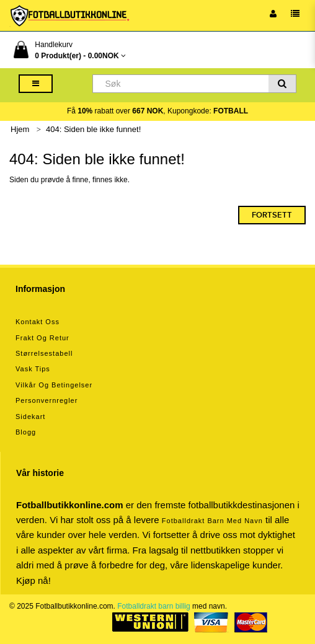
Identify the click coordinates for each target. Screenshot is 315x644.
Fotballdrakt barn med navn (212, 521)
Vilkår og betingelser (54, 385)
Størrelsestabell (44, 353)
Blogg (26, 432)
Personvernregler (47, 400)
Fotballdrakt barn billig (153, 606)
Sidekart (30, 417)
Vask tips (33, 369)
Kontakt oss (38, 322)
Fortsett (272, 215)
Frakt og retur (42, 338)
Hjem (20, 129)
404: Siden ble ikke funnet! (93, 129)
